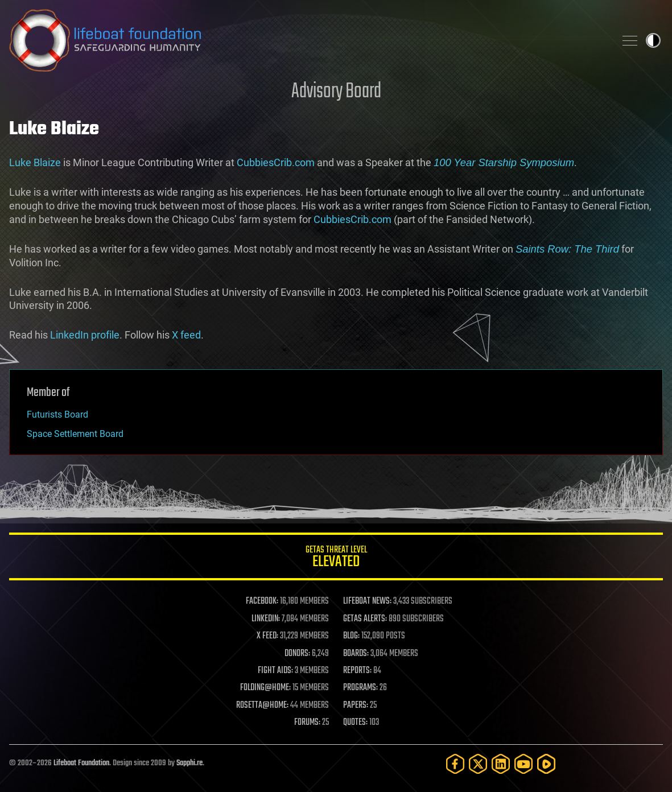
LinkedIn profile (85, 335)
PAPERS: (356, 706)
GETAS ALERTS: (365, 619)
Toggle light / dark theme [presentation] (653, 40)
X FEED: (267, 636)
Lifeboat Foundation (81, 763)
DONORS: (297, 654)
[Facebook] (455, 764)
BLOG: (351, 636)
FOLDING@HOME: (265, 688)
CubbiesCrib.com (276, 162)
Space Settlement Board (75, 434)
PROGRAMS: (360, 688)
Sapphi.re (189, 763)
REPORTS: (357, 671)
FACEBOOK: (262, 601)
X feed (186, 335)
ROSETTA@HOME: (262, 706)
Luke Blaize (35, 162)
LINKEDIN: (266, 619)
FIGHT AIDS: (275, 671)
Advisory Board (336, 92)
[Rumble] (546, 764)
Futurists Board (57, 414)
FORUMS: (307, 723)
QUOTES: (355, 723)
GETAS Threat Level (336, 558)
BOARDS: (356, 654)
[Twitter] (478, 764)
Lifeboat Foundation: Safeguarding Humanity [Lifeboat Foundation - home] (308, 40)
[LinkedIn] (501, 764)
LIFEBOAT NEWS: (367, 601)
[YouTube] (523, 764)
